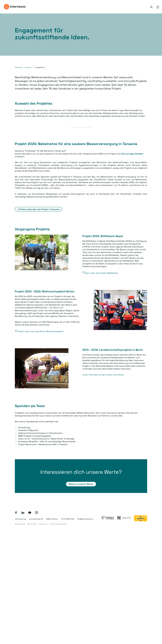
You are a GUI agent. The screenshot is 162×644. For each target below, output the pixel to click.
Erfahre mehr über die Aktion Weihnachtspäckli (40, 331)
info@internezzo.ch (85, 519)
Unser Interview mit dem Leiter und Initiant (103, 375)
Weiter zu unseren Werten (81, 484)
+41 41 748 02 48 (67, 519)
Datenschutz (20, 524)
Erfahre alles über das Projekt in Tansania (40, 209)
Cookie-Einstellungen (58, 524)
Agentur (29, 67)
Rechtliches (32, 524)
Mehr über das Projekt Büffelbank (101, 273)
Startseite (19, 67)
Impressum (43, 524)
